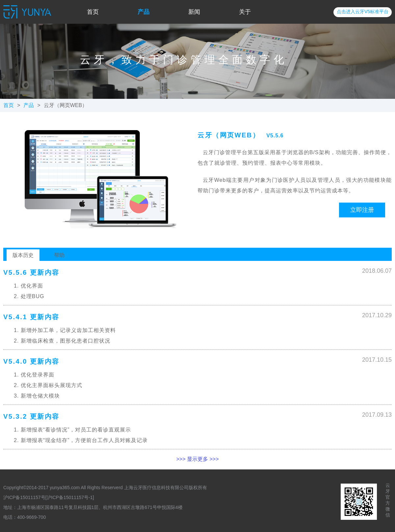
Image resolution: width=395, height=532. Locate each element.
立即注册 (362, 210)
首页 (93, 12)
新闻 (194, 12)
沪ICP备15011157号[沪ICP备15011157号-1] (49, 497)
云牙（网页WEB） (66, 105)
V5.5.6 (275, 136)
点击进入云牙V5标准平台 (363, 12)
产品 (144, 12)
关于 (245, 12)
